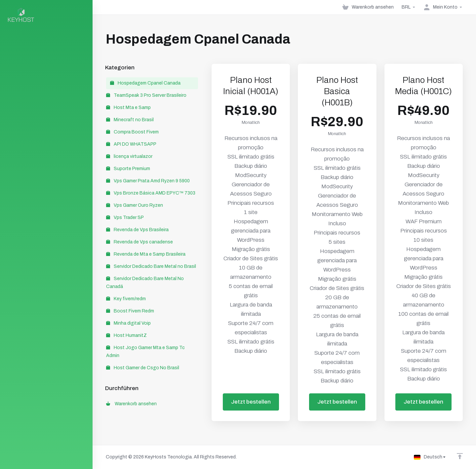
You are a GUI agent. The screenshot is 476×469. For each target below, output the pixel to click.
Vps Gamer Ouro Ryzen (135, 205)
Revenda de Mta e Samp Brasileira (146, 254)
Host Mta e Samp (128, 108)
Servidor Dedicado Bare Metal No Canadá (145, 283)
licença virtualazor (129, 156)
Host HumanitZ (126, 335)
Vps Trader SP (125, 217)
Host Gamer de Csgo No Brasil (143, 368)
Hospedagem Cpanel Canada (145, 83)
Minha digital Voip (128, 323)
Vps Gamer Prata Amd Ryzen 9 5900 (148, 181)
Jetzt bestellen (251, 402)
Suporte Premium (128, 169)
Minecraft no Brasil (130, 120)
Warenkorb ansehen (131, 404)
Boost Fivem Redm (130, 311)
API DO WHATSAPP (131, 144)
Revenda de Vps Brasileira (137, 230)
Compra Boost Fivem (132, 132)
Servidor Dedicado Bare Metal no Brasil (151, 266)
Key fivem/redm (126, 299)
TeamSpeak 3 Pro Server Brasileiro (146, 95)
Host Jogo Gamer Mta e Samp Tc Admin (145, 352)
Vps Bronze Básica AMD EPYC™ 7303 (151, 193)
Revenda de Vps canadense (139, 242)
